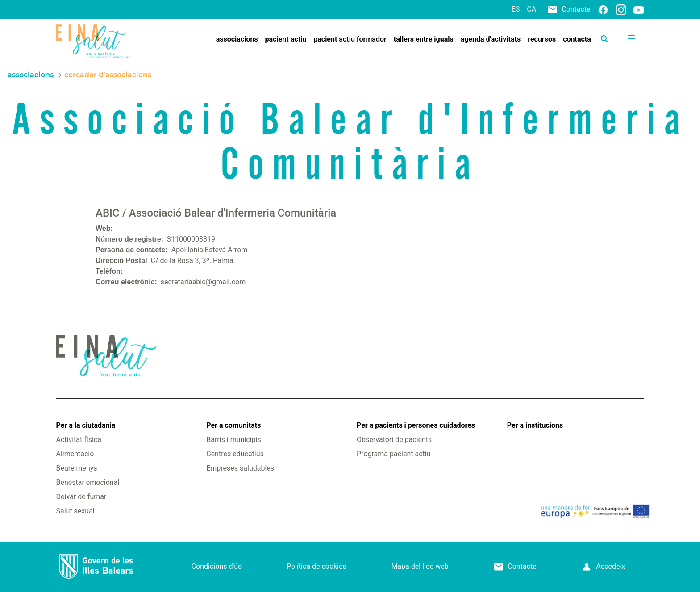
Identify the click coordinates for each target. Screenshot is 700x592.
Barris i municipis (233, 440)
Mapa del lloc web (420, 566)
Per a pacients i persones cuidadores (416, 425)
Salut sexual (75, 511)
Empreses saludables (240, 468)
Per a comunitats (233, 425)
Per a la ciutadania (85, 425)
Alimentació (75, 454)
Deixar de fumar (81, 497)
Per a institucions (535, 425)
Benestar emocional (87, 482)
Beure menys (76, 468)
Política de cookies (317, 566)
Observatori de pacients (394, 440)
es (516, 9)
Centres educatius (235, 454)
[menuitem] (237, 39)
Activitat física (78, 440)
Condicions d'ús (217, 566)
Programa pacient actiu (394, 454)
